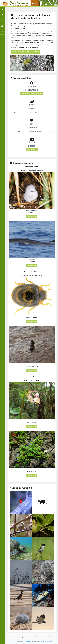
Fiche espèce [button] (32, 217)
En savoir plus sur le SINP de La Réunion (26, 52)
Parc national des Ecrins (46, 642)
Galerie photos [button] (32, 149)
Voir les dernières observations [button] (32, 94)
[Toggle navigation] (4, 3)
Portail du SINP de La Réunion (31, 637)
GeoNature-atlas (28, 642)
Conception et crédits (45, 637)
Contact (54, 637)
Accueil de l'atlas (18, 637)
